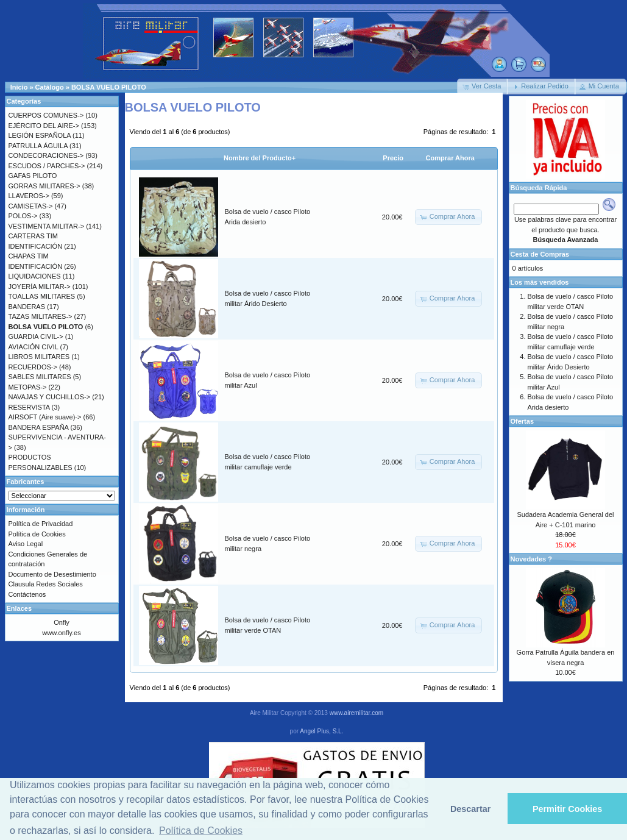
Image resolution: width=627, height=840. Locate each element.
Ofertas (522, 421)
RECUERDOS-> (33, 367)
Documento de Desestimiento (52, 574)
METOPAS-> (28, 387)
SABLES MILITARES (40, 377)
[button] (483, 87)
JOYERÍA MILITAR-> (40, 287)
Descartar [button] (470, 809)
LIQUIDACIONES (35, 276)
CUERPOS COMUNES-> (46, 115)
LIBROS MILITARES (39, 357)
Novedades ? (531, 559)
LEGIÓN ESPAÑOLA (40, 135)
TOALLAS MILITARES (42, 296)
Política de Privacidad (41, 524)
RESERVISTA (29, 407)
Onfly (62, 622)
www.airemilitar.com (356, 713)
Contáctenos (27, 594)
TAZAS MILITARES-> (41, 316)
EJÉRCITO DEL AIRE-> (44, 126)
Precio (393, 158)
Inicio (19, 87)
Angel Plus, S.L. (321, 731)
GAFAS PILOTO (33, 176)
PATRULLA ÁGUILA (38, 146)
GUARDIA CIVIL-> (36, 336)
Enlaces (19, 608)
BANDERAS (27, 307)
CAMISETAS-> (31, 206)
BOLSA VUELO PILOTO (109, 87)
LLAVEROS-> (29, 196)
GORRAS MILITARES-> (44, 186)
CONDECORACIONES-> (46, 155)
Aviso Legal (26, 544)
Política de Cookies (37, 534)
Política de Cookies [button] (201, 831)
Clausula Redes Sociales (46, 584)
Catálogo (50, 87)
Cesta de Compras (540, 254)
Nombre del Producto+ (260, 158)
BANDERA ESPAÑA (39, 427)
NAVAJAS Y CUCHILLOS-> (50, 397)
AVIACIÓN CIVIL (34, 347)
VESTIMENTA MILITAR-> (47, 226)
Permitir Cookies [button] (567, 809)
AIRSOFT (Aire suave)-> (45, 417)
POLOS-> (23, 216)
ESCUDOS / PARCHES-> (47, 166)
